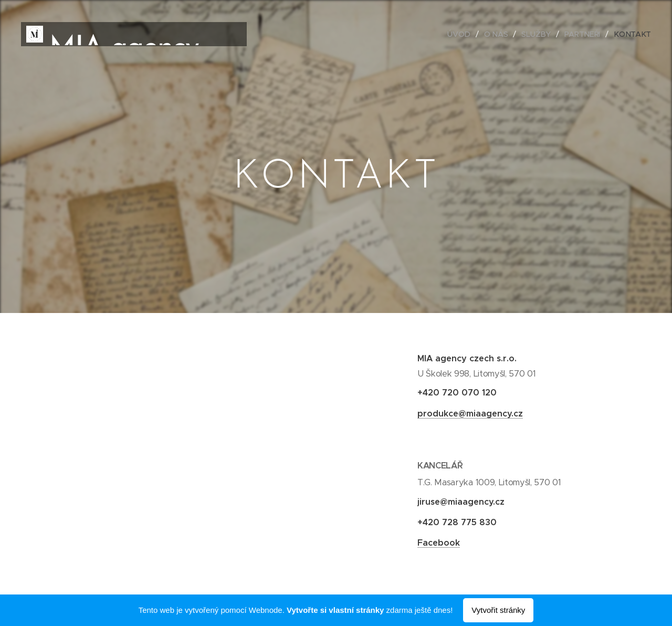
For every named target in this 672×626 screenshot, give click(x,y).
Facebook (439, 543)
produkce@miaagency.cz (470, 414)
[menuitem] (462, 34)
